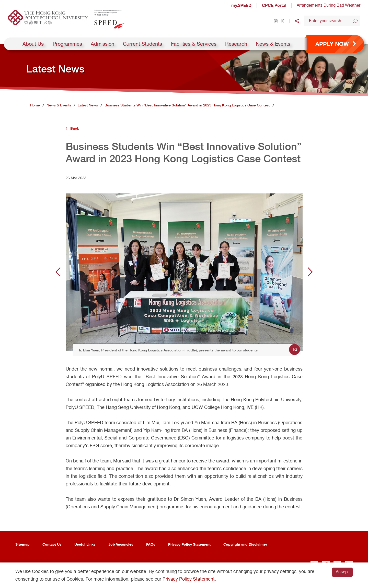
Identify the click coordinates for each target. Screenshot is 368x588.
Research (236, 44)
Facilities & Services (194, 44)
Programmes (67, 44)
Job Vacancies (121, 544)
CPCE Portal (274, 5)
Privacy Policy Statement (189, 544)
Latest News (88, 105)
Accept (342, 572)
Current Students (142, 44)
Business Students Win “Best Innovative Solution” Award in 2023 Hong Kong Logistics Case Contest (187, 105)
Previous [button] (58, 272)
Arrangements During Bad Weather (329, 5)
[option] (184, 272)
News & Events (273, 44)
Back (75, 128)
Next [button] (310, 272)
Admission (102, 44)
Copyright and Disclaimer (245, 544)
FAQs (151, 544)
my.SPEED (241, 5)
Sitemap (22, 544)
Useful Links (85, 544)
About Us (33, 44)
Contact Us (52, 544)
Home (35, 105)
